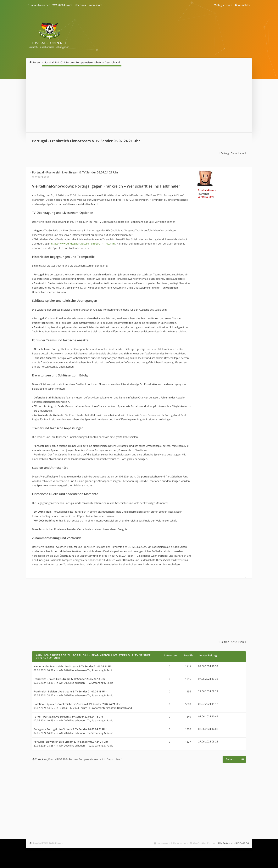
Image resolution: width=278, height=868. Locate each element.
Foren (36, 62)
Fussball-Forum (207, 190)
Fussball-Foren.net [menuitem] (39, 5)
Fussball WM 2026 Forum (48, 843)
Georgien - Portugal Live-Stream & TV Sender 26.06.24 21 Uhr (70, 729)
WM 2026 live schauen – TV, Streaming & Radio (86, 670)
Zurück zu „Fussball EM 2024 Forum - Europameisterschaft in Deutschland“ (79, 759)
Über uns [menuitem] (80, 5)
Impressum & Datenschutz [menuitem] (172, 843)
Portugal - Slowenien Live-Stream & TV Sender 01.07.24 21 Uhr (71, 742)
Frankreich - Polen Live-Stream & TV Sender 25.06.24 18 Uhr (69, 679)
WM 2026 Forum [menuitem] (62, 5)
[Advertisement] (139, 100)
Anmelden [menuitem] (244, 5)
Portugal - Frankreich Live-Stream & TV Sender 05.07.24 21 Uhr (86, 141)
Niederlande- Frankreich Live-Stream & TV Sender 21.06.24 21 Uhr (73, 667)
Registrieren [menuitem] (225, 5)
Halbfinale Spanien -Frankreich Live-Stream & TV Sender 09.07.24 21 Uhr (77, 704)
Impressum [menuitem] (95, 5)
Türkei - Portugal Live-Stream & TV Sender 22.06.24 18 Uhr (69, 717)
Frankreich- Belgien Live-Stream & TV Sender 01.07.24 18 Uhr (70, 692)
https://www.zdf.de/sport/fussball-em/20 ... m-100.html (83, 244)
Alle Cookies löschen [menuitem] (204, 843)
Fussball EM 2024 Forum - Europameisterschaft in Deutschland (82, 62)
